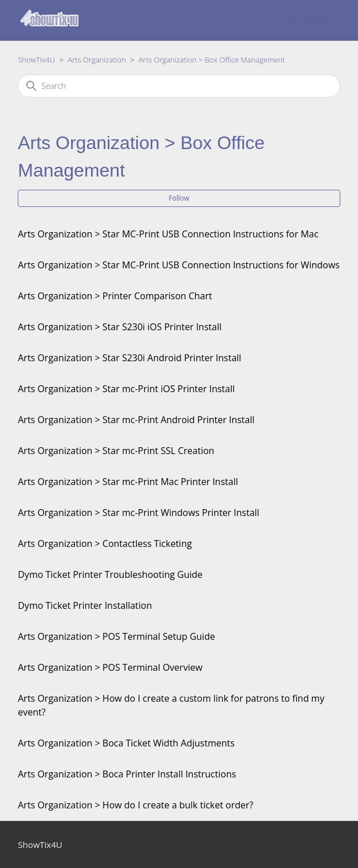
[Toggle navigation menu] (292, 20)
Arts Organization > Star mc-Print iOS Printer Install (126, 389)
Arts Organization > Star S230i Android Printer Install (129, 358)
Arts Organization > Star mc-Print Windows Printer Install (138, 513)
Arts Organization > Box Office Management (212, 60)
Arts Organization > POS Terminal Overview (110, 667)
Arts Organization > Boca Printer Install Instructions (127, 774)
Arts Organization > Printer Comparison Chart (115, 296)
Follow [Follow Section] (179, 198)
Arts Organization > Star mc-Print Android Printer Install (136, 420)
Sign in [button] (316, 20)
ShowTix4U (36, 60)
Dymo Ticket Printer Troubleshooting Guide (110, 574)
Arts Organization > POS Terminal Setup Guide (116, 636)
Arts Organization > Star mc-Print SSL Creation (116, 451)
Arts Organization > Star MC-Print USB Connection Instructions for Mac (168, 234)
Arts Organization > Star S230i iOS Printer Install (119, 327)
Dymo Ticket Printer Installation (85, 605)
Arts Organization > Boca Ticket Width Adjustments (126, 743)
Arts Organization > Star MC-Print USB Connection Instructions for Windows (179, 265)
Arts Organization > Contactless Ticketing (105, 544)
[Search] (179, 86)
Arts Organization (97, 60)
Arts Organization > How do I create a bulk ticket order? (135, 805)
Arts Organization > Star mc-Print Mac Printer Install (128, 482)
